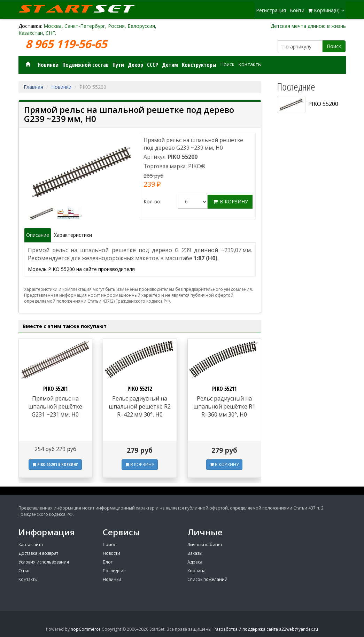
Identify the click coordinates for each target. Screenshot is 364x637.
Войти (297, 10)
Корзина (196, 571)
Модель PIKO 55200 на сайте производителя (81, 269)
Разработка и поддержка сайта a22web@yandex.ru (266, 629)
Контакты (250, 64)
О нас (24, 571)
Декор (135, 65)
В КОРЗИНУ (140, 464)
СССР (153, 65)
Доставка (30, 26)
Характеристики (73, 235)
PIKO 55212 (140, 389)
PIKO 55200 (308, 104)
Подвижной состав (86, 65)
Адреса (195, 562)
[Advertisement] (309, 340)
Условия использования (44, 562)
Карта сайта (31, 545)
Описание (38, 235)
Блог (108, 562)
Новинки (48, 65)
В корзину (230, 201)
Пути (118, 65)
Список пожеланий (207, 579)
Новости (111, 553)
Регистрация (271, 10)
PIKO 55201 (55, 389)
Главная (33, 87)
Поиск (334, 46)
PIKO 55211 (224, 389)
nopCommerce (86, 629)
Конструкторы (199, 65)
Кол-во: (152, 201)
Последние (114, 571)
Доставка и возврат (38, 553)
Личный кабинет (205, 545)
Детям (170, 65)
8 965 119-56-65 (68, 44)
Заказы (195, 553)
